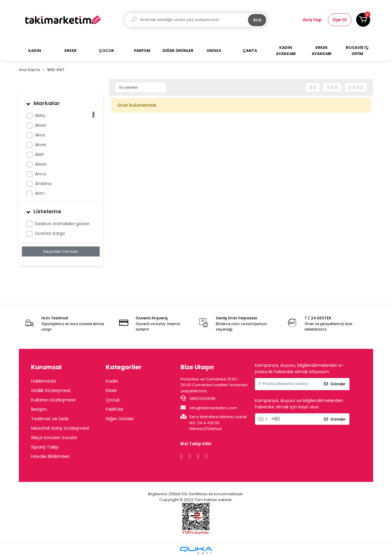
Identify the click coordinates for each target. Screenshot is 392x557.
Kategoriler (124, 367)
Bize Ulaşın (197, 367)
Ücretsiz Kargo (50, 233)
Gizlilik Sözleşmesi (51, 390)
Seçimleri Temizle (61, 251)
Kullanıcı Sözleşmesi (53, 400)
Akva (40, 135)
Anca (40, 174)
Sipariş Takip (45, 447)
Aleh (40, 154)
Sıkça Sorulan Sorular (54, 437)
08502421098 (198, 398)
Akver (41, 145)
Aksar (41, 125)
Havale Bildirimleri (50, 456)
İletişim (39, 409)
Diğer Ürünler (120, 419)
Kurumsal (46, 367)
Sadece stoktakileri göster (62, 224)
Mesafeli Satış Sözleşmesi (60, 428)
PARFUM (114, 409)
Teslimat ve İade (50, 419)
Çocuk (113, 400)
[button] (363, 20)
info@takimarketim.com (209, 408)
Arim (40, 193)
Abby (40, 115)
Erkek (111, 390)
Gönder (335, 384)
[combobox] (262, 419)
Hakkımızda (44, 381)
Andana (43, 184)
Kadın (112, 381)
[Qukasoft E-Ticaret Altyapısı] (196, 550)
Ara (257, 20)
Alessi (41, 164)
